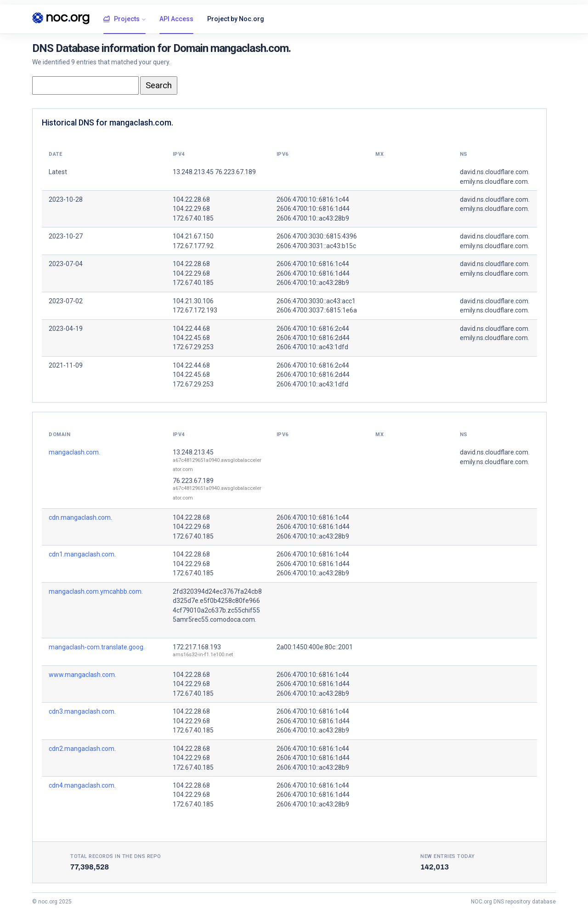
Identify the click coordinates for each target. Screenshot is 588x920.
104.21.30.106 (193, 301)
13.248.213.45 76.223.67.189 (214, 172)
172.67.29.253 (193, 347)
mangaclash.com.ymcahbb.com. (96, 591)
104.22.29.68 (191, 209)
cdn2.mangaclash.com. (82, 749)
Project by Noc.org (236, 19)
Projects (122, 19)
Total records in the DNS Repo (116, 856)
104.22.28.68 (191, 199)
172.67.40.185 (193, 218)
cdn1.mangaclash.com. (82, 554)
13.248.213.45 (193, 452)
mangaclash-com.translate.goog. (97, 647)
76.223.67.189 (193, 481)
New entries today (448, 856)
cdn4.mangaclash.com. (82, 785)
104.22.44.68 (191, 329)
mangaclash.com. (74, 452)
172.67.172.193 (195, 310)
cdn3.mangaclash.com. (82, 711)
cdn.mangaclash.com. (80, 517)
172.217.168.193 (197, 647)
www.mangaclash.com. (82, 675)
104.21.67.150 (193, 236)
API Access (176, 19)
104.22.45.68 (191, 338)
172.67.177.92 (193, 246)
